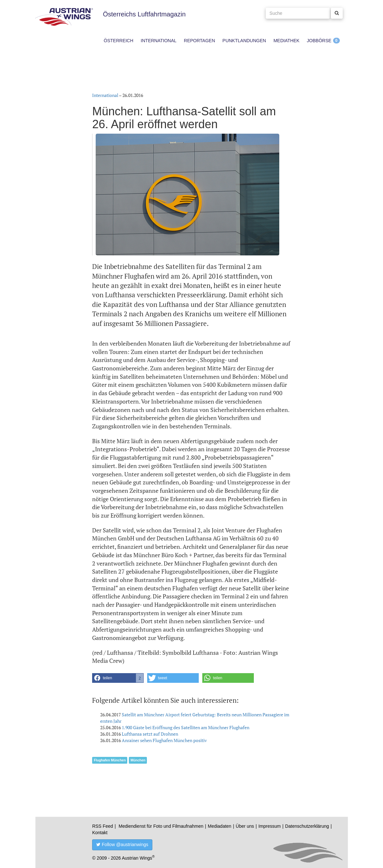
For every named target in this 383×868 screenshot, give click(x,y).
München (138, 760)
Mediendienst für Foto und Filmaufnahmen (161, 826)
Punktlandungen (244, 41)
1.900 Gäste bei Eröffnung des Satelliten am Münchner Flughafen (186, 727)
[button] (118, 678)
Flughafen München (110, 760)
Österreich (119, 41)
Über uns (245, 826)
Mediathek (287, 41)
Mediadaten (220, 826)
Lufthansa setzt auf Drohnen (150, 734)
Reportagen (200, 41)
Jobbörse (319, 41)
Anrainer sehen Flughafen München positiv (164, 740)
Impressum (269, 826)
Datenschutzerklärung (307, 826)
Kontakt (100, 833)
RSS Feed (103, 826)
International (159, 41)
